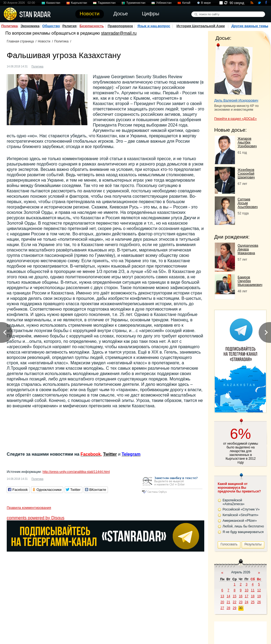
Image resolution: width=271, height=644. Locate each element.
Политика (10, 26)
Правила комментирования (29, 508)
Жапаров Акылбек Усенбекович (247, 142)
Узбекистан (164, 3)
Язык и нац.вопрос (154, 26)
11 (253, 590)
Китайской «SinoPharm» (240, 515)
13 (222, 596)
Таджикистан (107, 3)
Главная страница (20, 41)
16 (241, 596)
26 (259, 602)
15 (235, 596)
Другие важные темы (250, 26)
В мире (206, 3)
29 (235, 608)
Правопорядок (120, 26)
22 (235, 602)
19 (259, 596)
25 (253, 602)
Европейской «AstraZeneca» (233, 502)
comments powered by (36, 518)
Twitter (110, 454)
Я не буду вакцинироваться (243, 532)
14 (228, 596)
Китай (186, 3)
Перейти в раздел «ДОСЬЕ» (235, 119)
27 (222, 608)
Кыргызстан (79, 3)
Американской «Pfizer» (240, 521)
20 (222, 602)
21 (228, 602)
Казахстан (53, 3)
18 (253, 596)
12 (259, 590)
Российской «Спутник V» (241, 509)
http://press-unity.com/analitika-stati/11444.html (76, 472)
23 (241, 602)
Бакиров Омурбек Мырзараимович (250, 281)
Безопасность (92, 26)
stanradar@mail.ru (119, 33)
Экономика (30, 26)
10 (246, 590)
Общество (51, 26)
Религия (70, 26)
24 (246, 602)
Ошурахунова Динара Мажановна (248, 249)
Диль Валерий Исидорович (236, 100)
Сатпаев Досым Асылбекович (248, 203)
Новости (44, 41)
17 (246, 596)
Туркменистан (136, 3)
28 (228, 608)
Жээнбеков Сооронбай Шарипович (246, 174)
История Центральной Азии (201, 26)
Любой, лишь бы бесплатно (243, 526)
